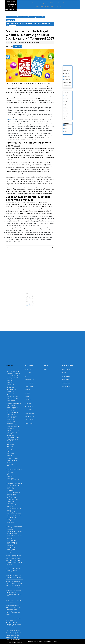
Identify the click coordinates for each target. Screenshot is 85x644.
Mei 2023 (67, 109)
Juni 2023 (67, 108)
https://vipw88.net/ (13, 603)
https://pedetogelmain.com (14, 593)
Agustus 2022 (67, 114)
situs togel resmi (12, 640)
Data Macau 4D (12, 548)
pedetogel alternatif (13, 550)
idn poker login (12, 513)
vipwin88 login (12, 624)
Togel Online (61, 3)
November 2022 (67, 112)
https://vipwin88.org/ (13, 609)
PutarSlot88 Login (13, 520)
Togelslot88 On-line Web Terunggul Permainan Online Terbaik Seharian (28, 295)
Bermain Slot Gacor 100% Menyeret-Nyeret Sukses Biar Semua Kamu (67, 101)
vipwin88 (10, 596)
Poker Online (40, 6)
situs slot (10, 585)
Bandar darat (12, 119)
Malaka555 (11, 614)
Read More (28, 301)
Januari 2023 (67, 111)
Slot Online (52, 3)
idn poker (10, 598)
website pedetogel (13, 500)
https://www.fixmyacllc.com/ (14, 607)
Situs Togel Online (13, 635)
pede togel (11, 552)
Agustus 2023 (67, 107)
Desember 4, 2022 (14, 42)
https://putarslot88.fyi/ (14, 536)
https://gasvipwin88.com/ (15, 632)
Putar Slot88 (11, 523)
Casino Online (49, 6)
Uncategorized (67, 119)
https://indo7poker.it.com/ (13, 527)
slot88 (9, 566)
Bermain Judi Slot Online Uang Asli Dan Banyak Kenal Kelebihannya (68, 96)
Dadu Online (11, 545)
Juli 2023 (67, 108)
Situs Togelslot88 (12, 584)
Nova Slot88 (11, 529)
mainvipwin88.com (13, 628)
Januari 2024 (67, 105)
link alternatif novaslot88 (15, 637)
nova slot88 (11, 571)
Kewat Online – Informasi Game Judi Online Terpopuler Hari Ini (25, 17)
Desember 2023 (67, 105)
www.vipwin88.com (13, 498)
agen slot (10, 578)
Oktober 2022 (67, 113)
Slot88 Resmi (11, 516)
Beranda (35, 3)
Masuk (45, 493)
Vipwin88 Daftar (12, 621)
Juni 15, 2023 (32, 296)
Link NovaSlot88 (12, 539)
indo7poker (11, 511)
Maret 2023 (67, 110)
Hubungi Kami (43, 3)
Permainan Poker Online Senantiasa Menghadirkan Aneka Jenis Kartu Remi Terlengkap (68, 99)
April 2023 (67, 109)
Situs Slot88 (11, 610)
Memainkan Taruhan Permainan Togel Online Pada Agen (30, 295)
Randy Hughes (28, 297)
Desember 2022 (67, 112)
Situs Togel (11, 587)
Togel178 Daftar (12, 619)
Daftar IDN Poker (13, 582)
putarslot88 (11, 577)
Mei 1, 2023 (28, 297)
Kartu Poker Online (13, 561)
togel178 (10, 502)
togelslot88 (11, 580)
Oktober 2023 (67, 106)
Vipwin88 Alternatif (13, 495)
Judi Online (59, 6)
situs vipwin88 (12, 617)
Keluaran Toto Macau (14, 497)
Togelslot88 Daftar (13, 562)
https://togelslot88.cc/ (14, 616)
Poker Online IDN (13, 555)
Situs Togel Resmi (13, 589)
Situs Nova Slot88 (13, 530)
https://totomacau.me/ (14, 639)
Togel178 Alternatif (13, 623)
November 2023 (67, 106)
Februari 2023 (67, 111)
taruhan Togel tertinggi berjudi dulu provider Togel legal (32, 295)
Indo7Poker (11, 507)
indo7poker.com (12, 564)
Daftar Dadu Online (13, 553)
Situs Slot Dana (12, 612)
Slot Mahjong (11, 518)
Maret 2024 (67, 104)
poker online (11, 509)
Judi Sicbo (10, 546)
